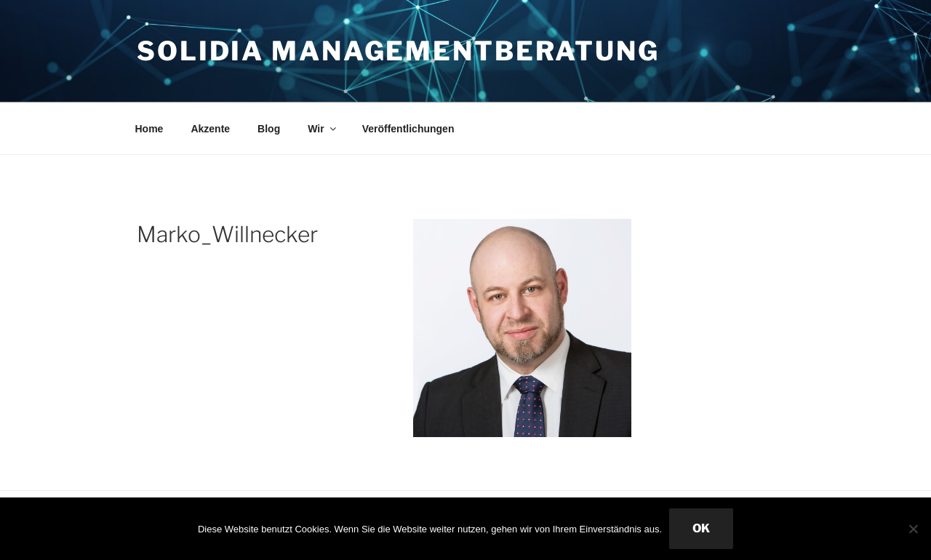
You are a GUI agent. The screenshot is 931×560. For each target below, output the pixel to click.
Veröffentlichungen (408, 129)
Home (149, 129)
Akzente (210, 129)
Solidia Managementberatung (398, 51)
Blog (269, 129)
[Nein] (913, 529)
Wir (323, 129)
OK (701, 528)
